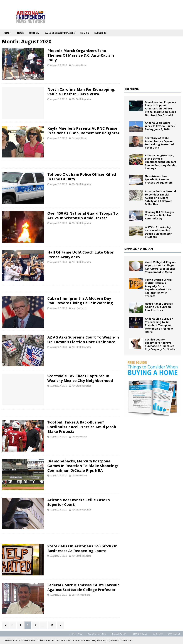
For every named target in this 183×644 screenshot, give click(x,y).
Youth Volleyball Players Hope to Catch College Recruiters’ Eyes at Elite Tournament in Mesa (160, 267)
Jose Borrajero (79, 308)
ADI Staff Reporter (81, 99)
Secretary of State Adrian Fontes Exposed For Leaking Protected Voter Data (160, 143)
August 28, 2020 (59, 65)
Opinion (34, 33)
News (20, 33)
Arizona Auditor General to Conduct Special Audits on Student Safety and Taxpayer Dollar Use (160, 198)
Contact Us (174, 634)
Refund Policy (139, 634)
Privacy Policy (119, 634)
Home (6, 33)
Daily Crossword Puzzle (60, 33)
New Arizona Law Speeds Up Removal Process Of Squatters (159, 179)
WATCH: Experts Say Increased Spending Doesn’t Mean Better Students (158, 232)
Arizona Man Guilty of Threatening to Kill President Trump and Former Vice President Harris (159, 325)
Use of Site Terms (97, 634)
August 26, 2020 (59, 510)
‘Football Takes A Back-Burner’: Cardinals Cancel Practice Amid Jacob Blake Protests (82, 427)
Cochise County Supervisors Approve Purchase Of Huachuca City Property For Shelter (161, 344)
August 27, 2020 (59, 138)
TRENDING (132, 89)
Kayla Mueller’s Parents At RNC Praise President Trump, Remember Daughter (83, 131)
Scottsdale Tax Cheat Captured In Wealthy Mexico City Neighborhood (80, 378)
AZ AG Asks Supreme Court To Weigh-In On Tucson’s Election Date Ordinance (83, 339)
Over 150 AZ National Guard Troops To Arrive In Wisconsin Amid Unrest (83, 216)
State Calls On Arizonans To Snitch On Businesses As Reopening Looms (82, 548)
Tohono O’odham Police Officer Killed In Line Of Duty (82, 177)
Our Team (158, 634)
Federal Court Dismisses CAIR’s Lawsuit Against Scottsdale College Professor (83, 587)
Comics (85, 33)
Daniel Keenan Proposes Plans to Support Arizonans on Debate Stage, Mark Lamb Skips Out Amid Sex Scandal (160, 109)
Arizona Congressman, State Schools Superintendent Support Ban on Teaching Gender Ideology (161, 162)
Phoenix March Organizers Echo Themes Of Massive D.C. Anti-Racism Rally (81, 55)
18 (52, 625)
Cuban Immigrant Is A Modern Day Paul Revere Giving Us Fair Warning (80, 301)
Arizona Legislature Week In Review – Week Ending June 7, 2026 (160, 126)
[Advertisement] (153, 61)
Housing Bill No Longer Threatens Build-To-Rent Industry (159, 215)
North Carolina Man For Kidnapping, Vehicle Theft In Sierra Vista (81, 92)
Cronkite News (80, 65)
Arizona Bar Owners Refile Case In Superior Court (79, 502)
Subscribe (100, 33)
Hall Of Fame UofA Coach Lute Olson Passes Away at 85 (81, 255)
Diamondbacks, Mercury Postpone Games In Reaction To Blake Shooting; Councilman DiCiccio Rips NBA (83, 466)
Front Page (76, 634)
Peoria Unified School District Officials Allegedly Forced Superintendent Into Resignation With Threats (159, 288)
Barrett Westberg (81, 595)
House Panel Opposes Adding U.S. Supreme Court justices (159, 307)
